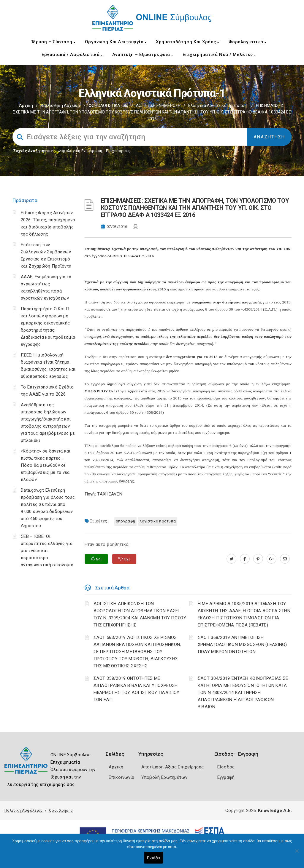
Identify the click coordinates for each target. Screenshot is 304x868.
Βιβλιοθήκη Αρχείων (61, 105)
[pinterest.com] (258, 559)
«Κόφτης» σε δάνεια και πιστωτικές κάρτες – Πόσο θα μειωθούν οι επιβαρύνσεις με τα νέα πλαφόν (46, 465)
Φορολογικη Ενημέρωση (80, 151)
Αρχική (26, 105)
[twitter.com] (231, 559)
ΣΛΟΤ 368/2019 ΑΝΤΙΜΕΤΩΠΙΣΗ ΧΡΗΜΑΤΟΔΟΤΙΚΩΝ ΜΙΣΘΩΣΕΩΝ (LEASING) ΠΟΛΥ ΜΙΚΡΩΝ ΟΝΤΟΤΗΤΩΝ (242, 645)
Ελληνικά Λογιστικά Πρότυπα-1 (218, 105)
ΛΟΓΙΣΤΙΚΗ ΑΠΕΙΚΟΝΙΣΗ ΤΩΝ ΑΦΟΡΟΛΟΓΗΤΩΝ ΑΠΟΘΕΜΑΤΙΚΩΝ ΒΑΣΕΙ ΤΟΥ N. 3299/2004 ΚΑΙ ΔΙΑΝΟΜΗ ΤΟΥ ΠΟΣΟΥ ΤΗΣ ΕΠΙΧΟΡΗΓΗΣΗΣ (140, 614)
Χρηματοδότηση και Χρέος (187, 42)
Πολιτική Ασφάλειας (23, 810)
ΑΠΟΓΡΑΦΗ (125, 521)
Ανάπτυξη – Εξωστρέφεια (143, 55)
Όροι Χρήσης (61, 810)
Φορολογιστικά (247, 42)
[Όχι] (297, 854)
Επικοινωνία (121, 777)
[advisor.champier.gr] (285, 559)
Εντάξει (153, 858)
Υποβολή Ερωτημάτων (164, 777)
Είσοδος (226, 767)
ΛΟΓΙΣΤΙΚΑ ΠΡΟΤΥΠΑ (158, 521)
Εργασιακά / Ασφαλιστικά (72, 55)
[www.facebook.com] (245, 559)
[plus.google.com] (271, 559)
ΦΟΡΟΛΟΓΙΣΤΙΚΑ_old (108, 105)
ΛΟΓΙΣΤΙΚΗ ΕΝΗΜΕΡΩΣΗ (158, 105)
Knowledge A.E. (275, 811)
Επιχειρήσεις (118, 151)
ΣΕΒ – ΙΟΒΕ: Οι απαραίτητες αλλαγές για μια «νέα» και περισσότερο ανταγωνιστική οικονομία (47, 551)
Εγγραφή (226, 777)
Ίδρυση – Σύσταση (53, 42)
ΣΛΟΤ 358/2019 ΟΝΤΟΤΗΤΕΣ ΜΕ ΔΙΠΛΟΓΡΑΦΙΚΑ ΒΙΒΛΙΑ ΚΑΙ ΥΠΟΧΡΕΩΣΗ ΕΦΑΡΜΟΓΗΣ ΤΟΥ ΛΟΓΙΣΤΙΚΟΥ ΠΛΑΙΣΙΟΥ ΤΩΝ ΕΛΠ (137, 689)
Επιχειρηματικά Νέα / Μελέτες (219, 55)
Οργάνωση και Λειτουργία (116, 42)
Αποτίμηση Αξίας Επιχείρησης (173, 767)
